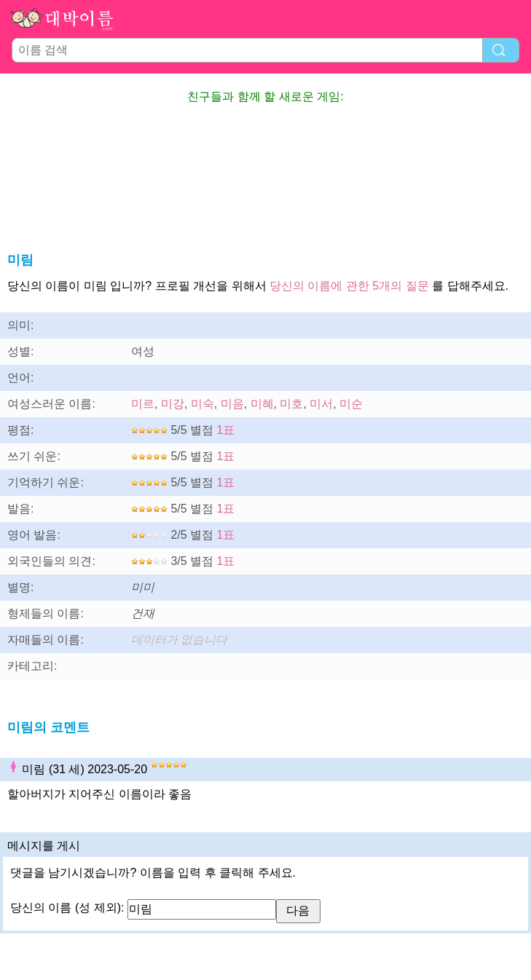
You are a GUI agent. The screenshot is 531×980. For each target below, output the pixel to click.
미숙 (202, 404)
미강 (173, 404)
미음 (232, 404)
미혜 (262, 404)
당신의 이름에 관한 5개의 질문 (349, 286)
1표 (226, 430)
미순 (351, 404)
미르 (143, 404)
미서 (321, 404)
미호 (291, 404)
